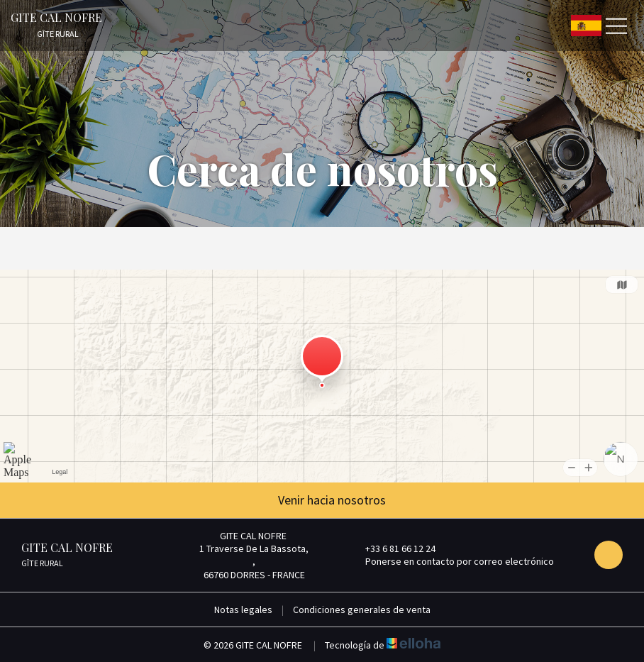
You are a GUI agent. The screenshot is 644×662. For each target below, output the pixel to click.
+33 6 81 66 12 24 (392, 548)
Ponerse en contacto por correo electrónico (451, 561)
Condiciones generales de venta (362, 609)
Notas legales (243, 609)
